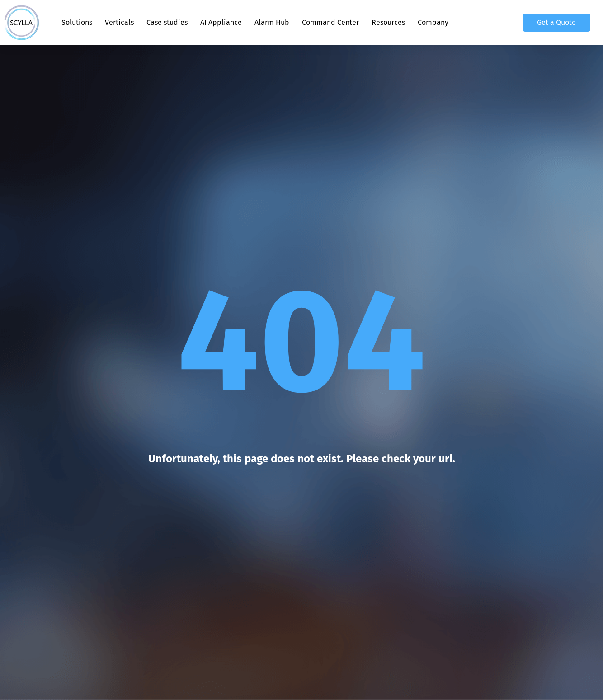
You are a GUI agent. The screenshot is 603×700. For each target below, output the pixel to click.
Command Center (330, 22)
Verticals (119, 22)
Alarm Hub (272, 22)
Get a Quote (556, 22)
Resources (388, 22)
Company (433, 22)
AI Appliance (221, 22)
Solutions (77, 22)
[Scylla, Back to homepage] (22, 23)
